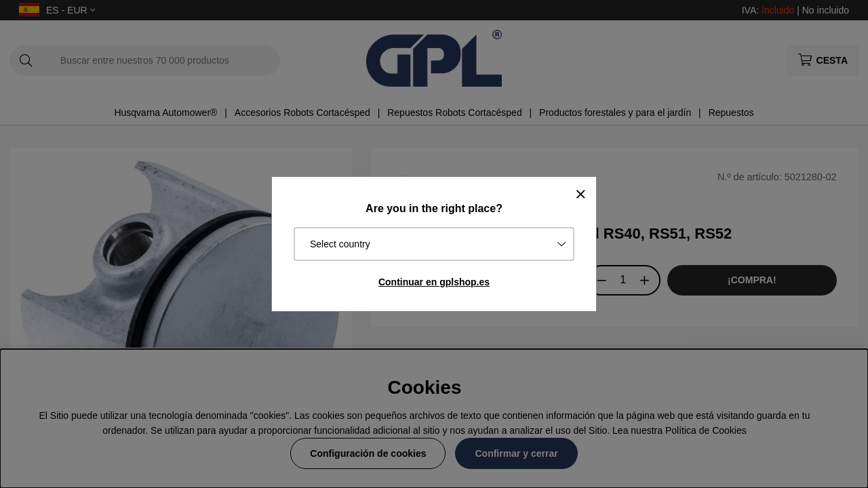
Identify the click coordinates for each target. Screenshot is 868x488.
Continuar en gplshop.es (434, 282)
